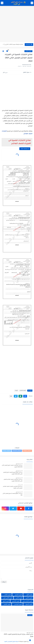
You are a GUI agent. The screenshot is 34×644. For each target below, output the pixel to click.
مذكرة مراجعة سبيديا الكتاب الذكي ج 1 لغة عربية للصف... (12, 44)
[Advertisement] (17, 24)
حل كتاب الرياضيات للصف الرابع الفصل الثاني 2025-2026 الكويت (12, 466)
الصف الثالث (8, 595)
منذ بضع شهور (18, 464)
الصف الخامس (16, 601)
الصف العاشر (28, 51)
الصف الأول (29, 595)
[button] (25, 396)
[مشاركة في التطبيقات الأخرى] (11, 396)
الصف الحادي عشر (27, 601)
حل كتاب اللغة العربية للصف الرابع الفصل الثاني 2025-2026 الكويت (13, 473)
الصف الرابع (6, 601)
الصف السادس (18, 604)
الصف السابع (29, 604)
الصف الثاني (19, 598)
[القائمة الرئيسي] (32, 3)
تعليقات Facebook (17, 451)
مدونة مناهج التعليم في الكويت (11, 642)
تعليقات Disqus (7, 451)
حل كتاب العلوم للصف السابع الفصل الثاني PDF (13, 494)
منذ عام (20, 485)
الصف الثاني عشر (8, 598)
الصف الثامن (29, 598)
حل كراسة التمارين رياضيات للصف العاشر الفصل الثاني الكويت (13, 487)
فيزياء (16, 391)
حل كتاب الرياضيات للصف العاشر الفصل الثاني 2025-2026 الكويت (13, 480)
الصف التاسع (19, 595)
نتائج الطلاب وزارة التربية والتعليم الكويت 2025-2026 (18, 636)
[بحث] (2, 3)
